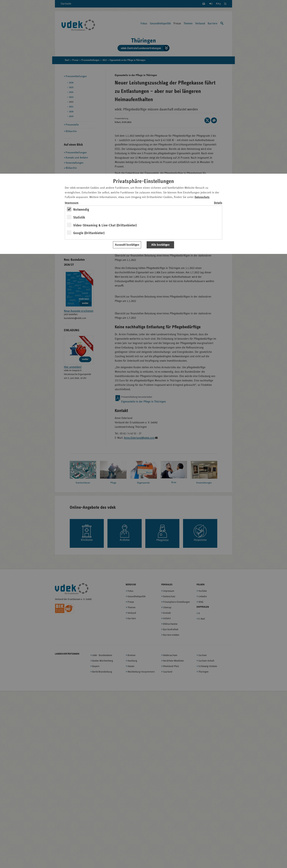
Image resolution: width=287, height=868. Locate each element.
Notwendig (81, 210)
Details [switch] (218, 203)
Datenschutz (202, 197)
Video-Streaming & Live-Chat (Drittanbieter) (105, 225)
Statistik (79, 217)
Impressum (72, 203)
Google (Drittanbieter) (89, 233)
